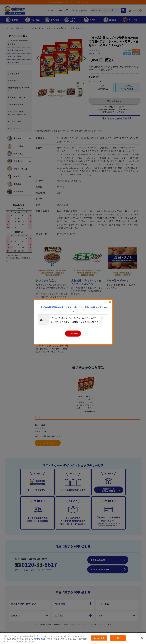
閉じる (110, 302)
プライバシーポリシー (46, 639)
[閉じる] (142, 638)
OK (118, 638)
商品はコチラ (73, 334)
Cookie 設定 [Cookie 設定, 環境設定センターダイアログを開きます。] (99, 638)
